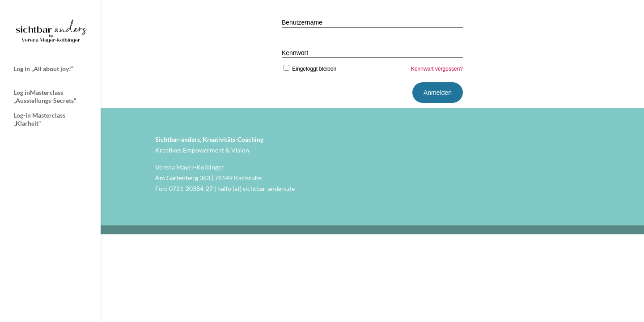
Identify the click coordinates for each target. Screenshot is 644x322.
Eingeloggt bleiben (309, 69)
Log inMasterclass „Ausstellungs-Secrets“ (45, 96)
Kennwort (295, 53)
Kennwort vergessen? (437, 69)
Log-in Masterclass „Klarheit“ (39, 119)
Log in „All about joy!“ (43, 69)
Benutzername (302, 22)
